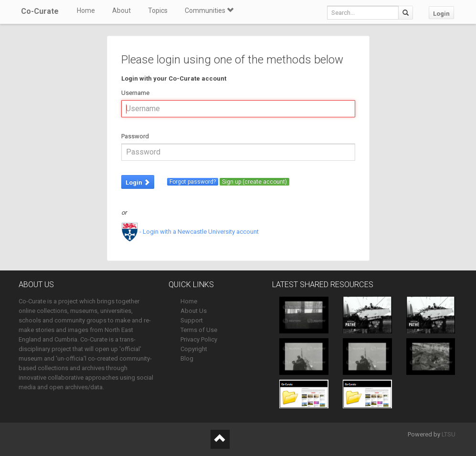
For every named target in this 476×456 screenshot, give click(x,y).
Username (135, 93)
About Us (194, 311)
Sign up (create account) (254, 182)
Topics (158, 10)
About (122, 10)
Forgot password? (193, 182)
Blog (187, 358)
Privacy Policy (199, 339)
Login (441, 14)
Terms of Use (199, 330)
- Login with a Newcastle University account (190, 232)
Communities (209, 10)
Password (135, 136)
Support (192, 320)
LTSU (449, 434)
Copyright (194, 349)
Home (86, 10)
